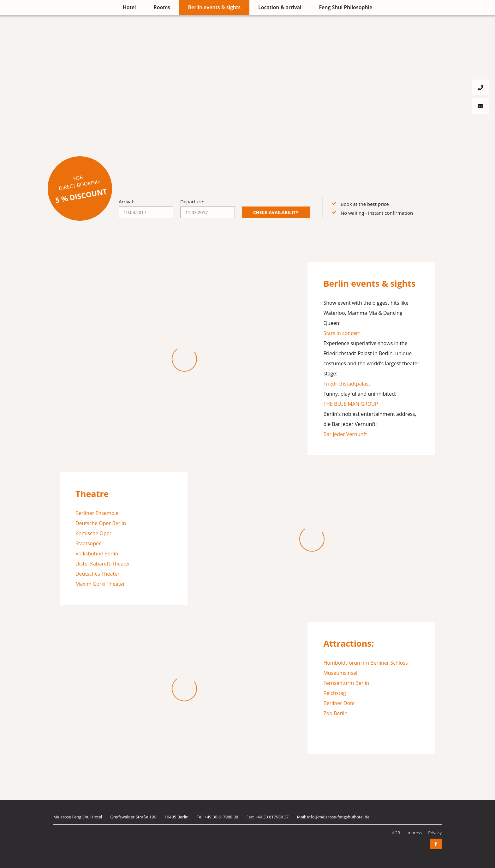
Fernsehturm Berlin (346, 683)
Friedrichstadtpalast (347, 384)
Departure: (192, 201)
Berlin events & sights (214, 7)
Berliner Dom (339, 703)
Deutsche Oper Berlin (101, 523)
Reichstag (334, 693)
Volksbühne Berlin (97, 554)
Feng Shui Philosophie (346, 7)
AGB (396, 833)
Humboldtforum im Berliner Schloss (365, 663)
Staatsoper (88, 543)
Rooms (162, 7)
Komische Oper (93, 533)
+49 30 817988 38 (221, 817)
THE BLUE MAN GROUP (351, 404)
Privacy (435, 833)
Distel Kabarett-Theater (103, 564)
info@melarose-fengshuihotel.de (338, 817)
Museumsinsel (340, 673)
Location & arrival (280, 7)
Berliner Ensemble (97, 513)
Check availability (276, 212)
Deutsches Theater (98, 574)
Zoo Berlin (335, 713)
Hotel (129, 7)
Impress (414, 833)
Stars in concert (342, 333)
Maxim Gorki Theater (100, 584)
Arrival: (126, 201)
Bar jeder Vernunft (345, 434)
